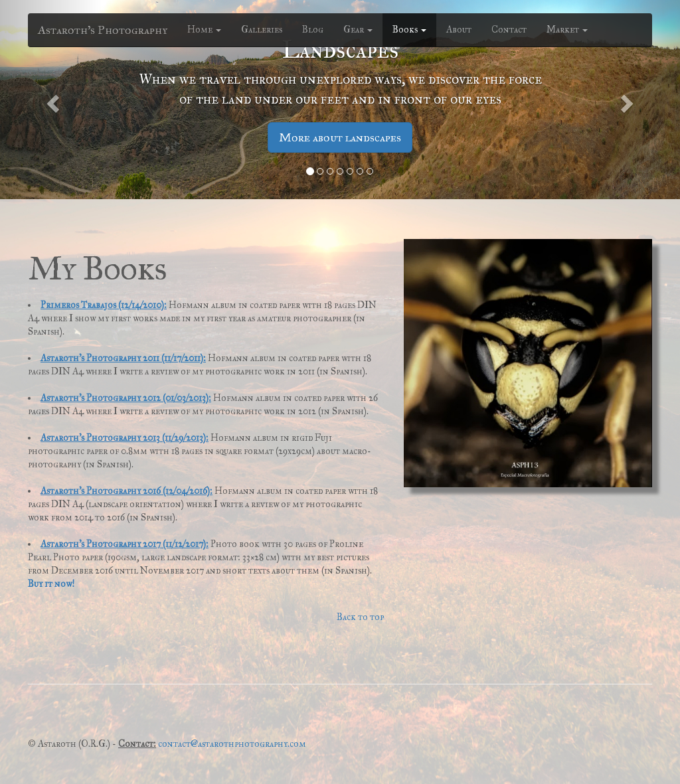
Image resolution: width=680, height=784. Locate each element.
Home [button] (204, 30)
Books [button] (409, 30)
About (459, 30)
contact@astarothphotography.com (232, 744)
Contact (509, 30)
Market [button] (567, 30)
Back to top (360, 617)
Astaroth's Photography (103, 30)
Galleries (262, 30)
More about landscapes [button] (340, 137)
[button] (51, 100)
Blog (313, 30)
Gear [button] (358, 30)
